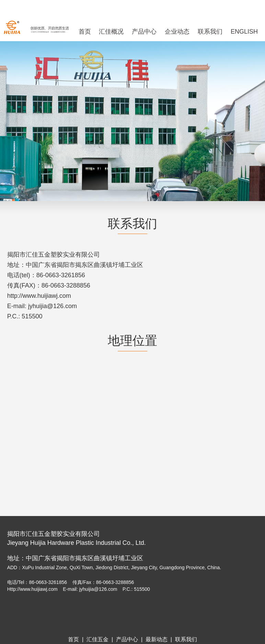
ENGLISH (244, 32)
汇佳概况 (111, 32)
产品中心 (144, 32)
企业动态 (177, 32)
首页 (85, 32)
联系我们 (210, 32)
